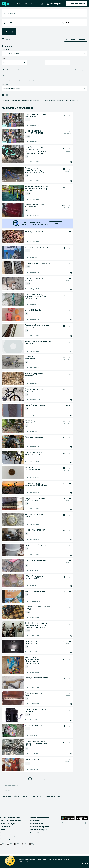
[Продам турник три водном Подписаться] (67, 289)
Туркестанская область (26, 81)
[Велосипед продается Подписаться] (67, 432)
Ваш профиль (55, 4)
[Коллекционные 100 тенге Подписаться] (67, 525)
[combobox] (46, 13)
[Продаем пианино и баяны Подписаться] (67, 704)
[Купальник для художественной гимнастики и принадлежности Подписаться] (67, 673)
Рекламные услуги (7, 824)
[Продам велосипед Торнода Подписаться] (67, 400)
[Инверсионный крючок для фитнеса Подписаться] (67, 720)
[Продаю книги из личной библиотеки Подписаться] (67, 142)
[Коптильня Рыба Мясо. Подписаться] (67, 555)
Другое (47, 101)
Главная (4, 81)
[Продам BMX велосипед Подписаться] (67, 368)
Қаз (26, 4)
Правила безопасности (39, 818)
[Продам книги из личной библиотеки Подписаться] (67, 126)
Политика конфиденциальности (13, 836)
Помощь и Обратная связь (11, 821)
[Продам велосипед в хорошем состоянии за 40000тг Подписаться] (67, 754)
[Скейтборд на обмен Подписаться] (67, 415)
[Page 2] (34, 779)
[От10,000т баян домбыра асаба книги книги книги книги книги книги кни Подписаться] (67, 636)
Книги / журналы (71, 101)
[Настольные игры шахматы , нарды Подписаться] (67, 618)
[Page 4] (42, 779)
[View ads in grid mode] (7, 95)
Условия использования (10, 833)
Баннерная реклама (8, 839)
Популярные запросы (39, 830)
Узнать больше (24, 861)
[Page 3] (38, 779)
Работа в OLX (35, 833)
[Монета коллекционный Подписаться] (67, 478)
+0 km (76, 23)
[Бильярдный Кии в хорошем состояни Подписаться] (67, 336)
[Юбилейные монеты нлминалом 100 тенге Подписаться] (67, 586)
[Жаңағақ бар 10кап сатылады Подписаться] (67, 384)
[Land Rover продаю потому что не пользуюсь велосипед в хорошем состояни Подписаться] (67, 162)
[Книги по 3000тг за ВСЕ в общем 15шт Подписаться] (67, 509)
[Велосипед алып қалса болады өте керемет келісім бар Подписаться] (67, 181)
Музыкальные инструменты (32, 101)
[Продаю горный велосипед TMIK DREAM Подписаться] (67, 493)
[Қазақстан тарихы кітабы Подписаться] (67, 258)
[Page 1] (30, 779)
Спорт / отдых (57, 101)
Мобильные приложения (10, 818)
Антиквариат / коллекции (11, 101)
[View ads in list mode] (3, 95)
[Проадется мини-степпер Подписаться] (67, 273)
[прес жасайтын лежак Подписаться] (67, 571)
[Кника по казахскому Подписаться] (67, 602)
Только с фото (11, 40)
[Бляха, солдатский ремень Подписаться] (67, 688)
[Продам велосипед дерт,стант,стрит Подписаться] (67, 462)
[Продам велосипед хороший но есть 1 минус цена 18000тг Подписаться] (67, 305)
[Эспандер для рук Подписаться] (67, 320)
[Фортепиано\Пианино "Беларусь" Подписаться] (67, 216)
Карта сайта (35, 821)
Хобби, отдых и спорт (13, 81)
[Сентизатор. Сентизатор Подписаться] (67, 652)
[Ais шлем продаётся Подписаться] (67, 447)
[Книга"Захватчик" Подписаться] (67, 770)
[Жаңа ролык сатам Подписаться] (67, 736)
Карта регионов (36, 824)
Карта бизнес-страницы (40, 827)
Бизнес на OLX (6, 827)
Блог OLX (4, 830)
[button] (42, 3)
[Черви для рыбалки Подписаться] (67, 242)
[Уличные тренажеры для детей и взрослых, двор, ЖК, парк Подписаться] (67, 200)
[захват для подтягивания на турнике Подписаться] (67, 352)
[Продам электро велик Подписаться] (67, 540)
